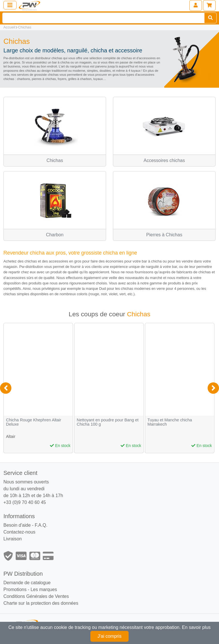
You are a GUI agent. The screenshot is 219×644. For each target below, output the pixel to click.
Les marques (44, 589)
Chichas (25, 27)
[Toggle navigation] (10, 5)
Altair (11, 436)
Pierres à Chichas (164, 235)
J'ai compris (109, 636)
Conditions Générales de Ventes (36, 596)
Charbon (55, 235)
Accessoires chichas (164, 160)
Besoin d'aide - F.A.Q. (25, 525)
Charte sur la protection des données (41, 603)
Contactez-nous (19, 532)
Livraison (13, 539)
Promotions (15, 589)
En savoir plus (196, 627)
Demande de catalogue (27, 583)
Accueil (9, 27)
